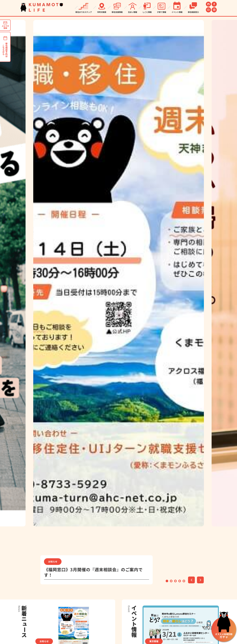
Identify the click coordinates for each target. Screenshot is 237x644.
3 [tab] (176, 581)
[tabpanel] (119, 273)
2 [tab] (171, 581)
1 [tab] (167, 581)
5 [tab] (184, 581)
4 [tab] (180, 581)
